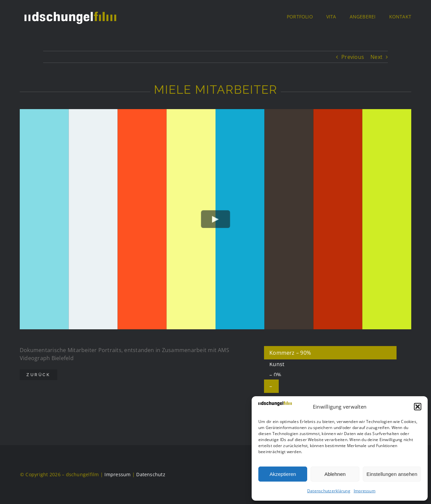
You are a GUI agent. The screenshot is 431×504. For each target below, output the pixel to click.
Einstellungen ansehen (392, 474)
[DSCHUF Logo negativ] (70, 10)
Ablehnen (335, 474)
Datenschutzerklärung (329, 491)
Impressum (365, 491)
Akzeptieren (283, 474)
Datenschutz (151, 474)
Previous (353, 57)
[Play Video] (216, 219)
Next (376, 57)
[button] (418, 407)
